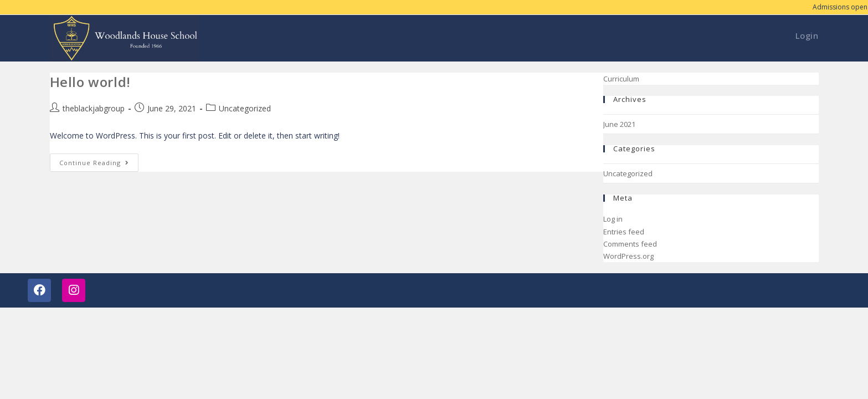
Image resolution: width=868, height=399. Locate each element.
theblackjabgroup (94, 108)
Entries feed (624, 232)
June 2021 (619, 124)
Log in (613, 219)
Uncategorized (245, 108)
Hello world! (90, 82)
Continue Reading (99, 160)
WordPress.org (628, 256)
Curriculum (621, 79)
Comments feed (630, 244)
